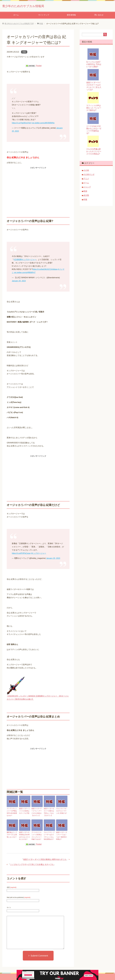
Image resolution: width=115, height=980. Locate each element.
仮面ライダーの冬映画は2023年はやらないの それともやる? (25, 835)
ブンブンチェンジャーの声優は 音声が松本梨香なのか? (12, 812)
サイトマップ (44, 16)
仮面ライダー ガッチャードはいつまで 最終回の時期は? (62, 835)
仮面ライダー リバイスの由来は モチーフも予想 (25, 811)
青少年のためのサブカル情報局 (31, 6)
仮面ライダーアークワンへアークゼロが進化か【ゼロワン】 (37, 812)
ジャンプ (87, 188)
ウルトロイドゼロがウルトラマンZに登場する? (62, 811)
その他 (86, 171)
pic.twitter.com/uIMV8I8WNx (43, 124)
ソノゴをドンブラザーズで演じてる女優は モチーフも (32, 863)
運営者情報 (71, 16)
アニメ (86, 179)
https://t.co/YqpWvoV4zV (22, 124)
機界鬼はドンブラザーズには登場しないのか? (12, 834)
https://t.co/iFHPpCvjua (21, 554)
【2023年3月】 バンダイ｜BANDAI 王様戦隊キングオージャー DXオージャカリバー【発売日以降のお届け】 (38, 697)
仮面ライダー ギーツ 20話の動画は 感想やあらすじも (45, 858)
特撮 (24, 53)
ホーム (16, 16)
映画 (85, 192)
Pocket (39, 66)
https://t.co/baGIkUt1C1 (42, 270)
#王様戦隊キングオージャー (25, 260)
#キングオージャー (38, 554)
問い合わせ (99, 16)
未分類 (86, 196)
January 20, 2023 (19, 282)
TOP (19, 24)
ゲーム (86, 184)
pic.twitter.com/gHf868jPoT (25, 273)
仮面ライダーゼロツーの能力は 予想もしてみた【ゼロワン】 (49, 812)
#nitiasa (54, 270)
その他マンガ (89, 175)
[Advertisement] (38, 186)
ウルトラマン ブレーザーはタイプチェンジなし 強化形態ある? (49, 835)
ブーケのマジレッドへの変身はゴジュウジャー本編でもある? (37, 835)
